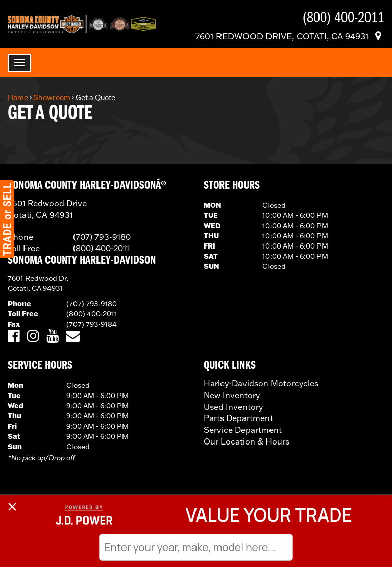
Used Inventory (233, 407)
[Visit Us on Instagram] (33, 337)
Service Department (243, 430)
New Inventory (232, 395)
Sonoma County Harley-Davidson (82, 261)
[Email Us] (73, 337)
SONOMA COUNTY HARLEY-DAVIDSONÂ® (87, 186)
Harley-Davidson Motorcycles (261, 383)
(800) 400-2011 (92, 314)
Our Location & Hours (247, 441)
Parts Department (238, 418)
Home (18, 97)
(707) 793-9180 (92, 304)
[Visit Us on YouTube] (52, 337)
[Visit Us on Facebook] (14, 337)
